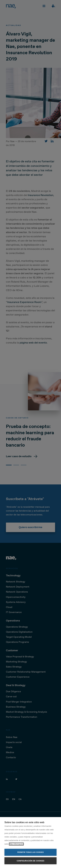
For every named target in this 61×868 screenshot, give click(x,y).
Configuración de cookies (30, 861)
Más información (16, 844)
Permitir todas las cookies (31, 852)
